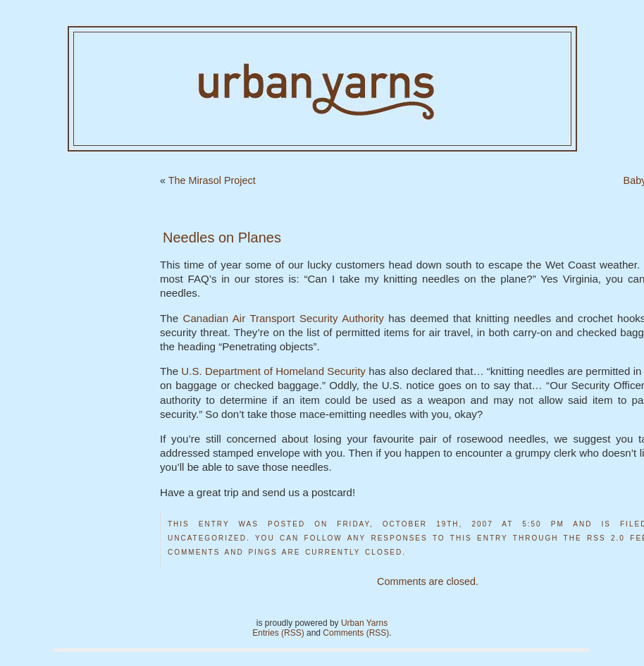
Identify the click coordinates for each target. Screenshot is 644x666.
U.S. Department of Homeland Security (273, 371)
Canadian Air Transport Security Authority (283, 318)
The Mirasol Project (212, 180)
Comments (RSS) (356, 633)
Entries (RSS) (278, 633)
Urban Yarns (364, 623)
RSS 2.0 (606, 538)
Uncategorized (207, 538)
